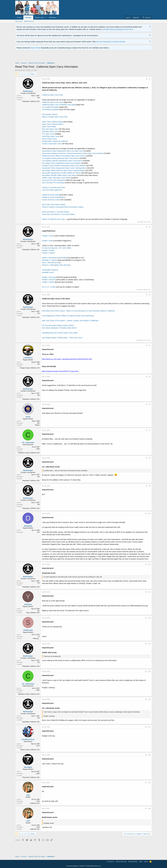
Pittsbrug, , (36, 638)
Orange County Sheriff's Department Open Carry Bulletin (64, 166)
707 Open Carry (48, 134)
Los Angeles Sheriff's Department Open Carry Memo (62, 161)
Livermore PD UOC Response (54, 180)
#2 (150, 227)
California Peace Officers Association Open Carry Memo (64, 156)
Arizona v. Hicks (48, 265)
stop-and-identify (60, 258)
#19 (149, 783)
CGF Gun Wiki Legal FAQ (52, 190)
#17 (149, 727)
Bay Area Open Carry (50, 129)
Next (32, 74)
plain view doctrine (62, 265)
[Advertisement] (57, 57)
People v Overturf (49, 280)
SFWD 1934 (28, 630)
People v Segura (48, 253)
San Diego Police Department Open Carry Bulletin (61, 163)
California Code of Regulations (54, 197)
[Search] (147, 17)
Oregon (37, 425)
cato (28, 795)
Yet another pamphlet (50, 109)
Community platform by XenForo (84, 866)
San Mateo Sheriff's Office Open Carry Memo (59, 175)
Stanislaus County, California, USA (29, 453)
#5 (150, 377)
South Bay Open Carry (51, 136)
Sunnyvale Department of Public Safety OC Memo (61, 173)
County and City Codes (51, 200)
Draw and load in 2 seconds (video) (56, 212)
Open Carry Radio (49, 127)
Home (19, 17)
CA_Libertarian (28, 442)
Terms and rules (121, 862)
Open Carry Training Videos (53, 124)
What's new (39, 17)
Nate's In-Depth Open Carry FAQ (55, 117)
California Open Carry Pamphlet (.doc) (57, 105)
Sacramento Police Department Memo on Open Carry (63, 151)
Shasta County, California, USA (30, 750)
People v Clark (48, 236)
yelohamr (28, 604)
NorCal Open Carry (49, 139)
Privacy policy (133, 862)
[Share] (147, 79)
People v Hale (47, 241)
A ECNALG (28, 358)
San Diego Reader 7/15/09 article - (62, 338)
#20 (149, 808)
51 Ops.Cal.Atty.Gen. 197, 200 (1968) (57, 248)
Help (141, 862)
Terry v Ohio (47, 263)
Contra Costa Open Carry (52, 144)
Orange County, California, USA (30, 368)
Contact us (111, 862)
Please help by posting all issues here (118, 29)
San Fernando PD (53, 183)
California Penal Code (50, 195)
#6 (150, 404)
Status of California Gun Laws (53, 219)
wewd (28, 417)
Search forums (29, 21)
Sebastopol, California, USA (31, 101)
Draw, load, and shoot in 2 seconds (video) (58, 214)
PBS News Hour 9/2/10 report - (78, 311)
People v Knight (48, 250)
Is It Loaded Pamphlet (50, 107)
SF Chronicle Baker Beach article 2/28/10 (58, 325)
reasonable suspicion (50, 270)
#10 (149, 514)
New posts (19, 21)
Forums (28, 17)
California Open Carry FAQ (52, 95)
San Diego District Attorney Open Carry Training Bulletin (64, 170)
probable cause (48, 272)
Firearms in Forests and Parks (54, 187)
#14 (149, 644)
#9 (150, 486)
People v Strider (48, 282)
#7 (150, 430)
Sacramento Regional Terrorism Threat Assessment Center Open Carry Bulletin (73, 153)
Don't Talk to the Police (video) (54, 204)
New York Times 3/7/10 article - (70, 321)
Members (53, 17)
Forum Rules (36, 48)
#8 (150, 458)
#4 (150, 345)
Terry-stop (56, 263)
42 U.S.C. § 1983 (49, 287)
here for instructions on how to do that (111, 42)
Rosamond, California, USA (31, 777)
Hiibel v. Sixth (47, 258)
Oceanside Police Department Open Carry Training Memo (64, 168)
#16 (149, 699)
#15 (149, 671)
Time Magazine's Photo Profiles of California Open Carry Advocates (68, 316)
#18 (149, 755)
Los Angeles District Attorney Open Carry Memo (60, 158)
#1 (150, 79)
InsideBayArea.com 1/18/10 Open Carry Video (60, 333)
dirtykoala (28, 526)
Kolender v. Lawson (50, 260)
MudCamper (21, 70)
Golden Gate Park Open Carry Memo (56, 178)
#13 (149, 618)
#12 (149, 592)
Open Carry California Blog (52, 122)
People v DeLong (49, 277)
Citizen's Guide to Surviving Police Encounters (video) (63, 207)
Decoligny (28, 767)
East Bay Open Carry (50, 131)
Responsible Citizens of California (55, 141)
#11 (149, 564)
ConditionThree (28, 739)
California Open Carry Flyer (53, 102)
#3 (150, 295)
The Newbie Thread (50, 114)
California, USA (35, 803)
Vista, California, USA (33, 613)
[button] (46, 17)
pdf (74, 105)
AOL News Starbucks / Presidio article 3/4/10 (59, 328)
